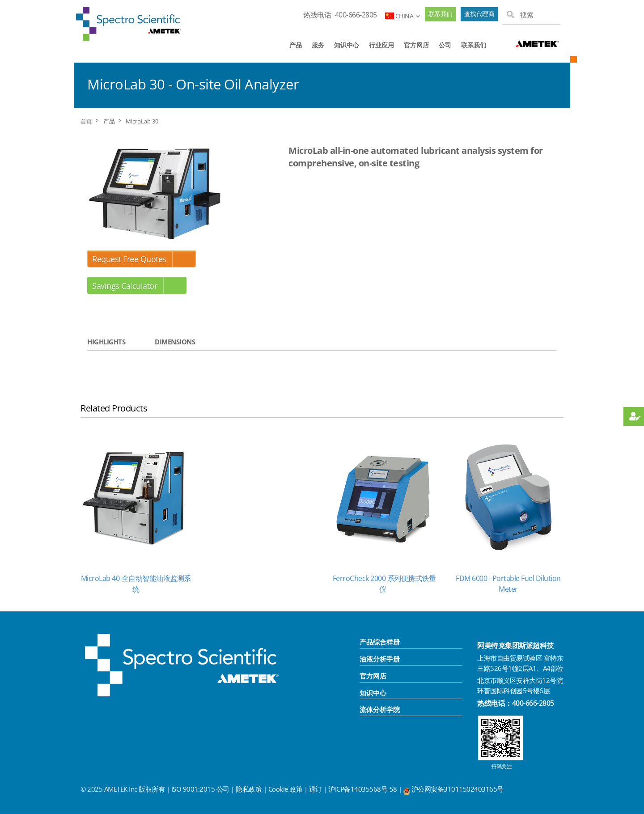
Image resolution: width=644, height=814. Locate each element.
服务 (318, 45)
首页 (86, 121)
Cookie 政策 (286, 789)
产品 (296, 45)
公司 (445, 45)
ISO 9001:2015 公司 (200, 789)
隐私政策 (249, 789)
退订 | (319, 789)
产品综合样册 (380, 642)
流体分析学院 (380, 709)
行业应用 (381, 45)
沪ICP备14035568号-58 (363, 789)
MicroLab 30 (142, 121)
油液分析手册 (380, 659)
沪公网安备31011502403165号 (458, 789)
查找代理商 (479, 14)
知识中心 (347, 45)
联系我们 (441, 14)
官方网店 (416, 45)
